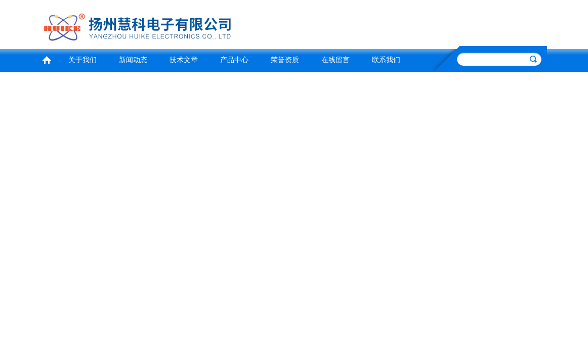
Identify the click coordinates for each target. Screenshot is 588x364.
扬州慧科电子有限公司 (165, 23)
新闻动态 (133, 60)
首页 (47, 59)
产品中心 (234, 60)
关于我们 (82, 60)
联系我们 (386, 60)
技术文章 (184, 60)
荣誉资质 (285, 60)
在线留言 (335, 60)
